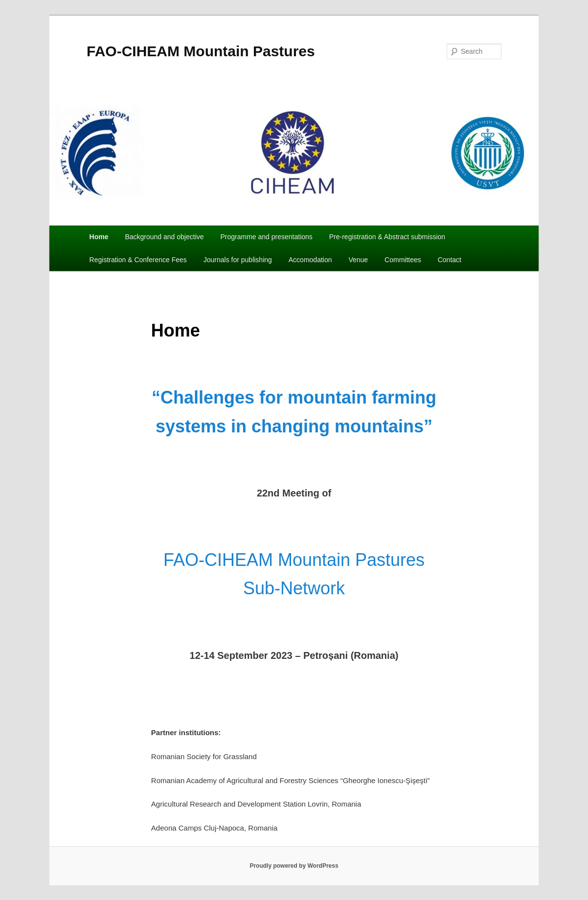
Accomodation (310, 260)
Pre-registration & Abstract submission (387, 237)
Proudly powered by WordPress (294, 866)
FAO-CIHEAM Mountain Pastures (201, 51)
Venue (358, 260)
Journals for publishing (238, 260)
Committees (403, 260)
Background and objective (164, 237)
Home (99, 237)
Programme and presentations (266, 237)
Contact (450, 260)
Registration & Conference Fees (138, 260)
